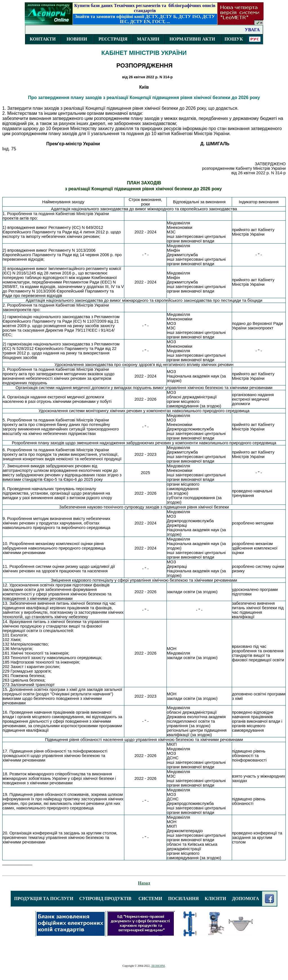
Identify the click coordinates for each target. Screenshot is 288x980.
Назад (144, 883)
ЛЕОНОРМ (158, 966)
